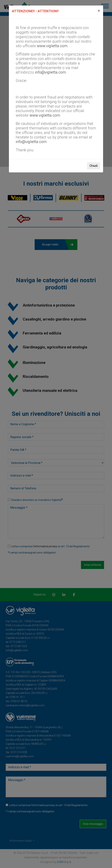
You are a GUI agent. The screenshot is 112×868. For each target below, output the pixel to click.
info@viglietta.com (50, 72)
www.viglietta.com (52, 46)
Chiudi (94, 166)
